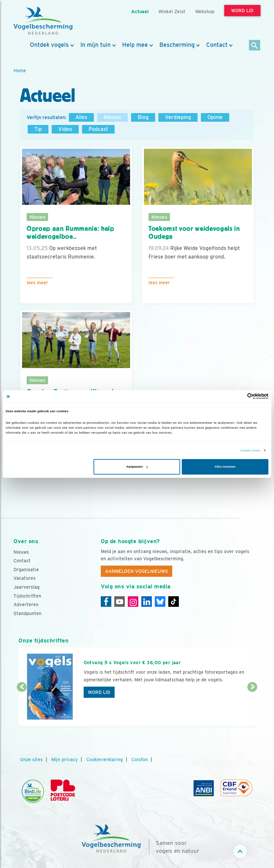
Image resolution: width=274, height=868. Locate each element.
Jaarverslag (27, 587)
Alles (81, 117)
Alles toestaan (225, 467)
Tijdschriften (27, 596)
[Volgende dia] (252, 707)
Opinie (215, 117)
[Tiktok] (174, 602)
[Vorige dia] (22, 707)
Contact (217, 45)
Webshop (205, 11)
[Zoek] (255, 46)
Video (65, 129)
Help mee (135, 45)
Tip (38, 129)
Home (20, 70)
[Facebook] (106, 602)
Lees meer (37, 283)
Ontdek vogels (49, 45)
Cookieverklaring (105, 759)
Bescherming (177, 45)
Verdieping (178, 117)
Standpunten (27, 613)
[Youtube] (120, 602)
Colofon (140, 759)
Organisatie (26, 570)
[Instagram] (133, 602)
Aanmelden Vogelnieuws (137, 571)
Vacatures (25, 578)
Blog (143, 117)
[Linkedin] (147, 602)
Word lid (99, 692)
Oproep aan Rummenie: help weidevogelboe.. (70, 233)
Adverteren (26, 604)
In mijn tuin (96, 45)
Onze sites (31, 759)
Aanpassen (137, 467)
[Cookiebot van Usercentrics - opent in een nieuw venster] (240, 396)
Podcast (98, 129)
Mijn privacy (65, 759)
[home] (43, 21)
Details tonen (251, 450)
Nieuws (112, 117)
